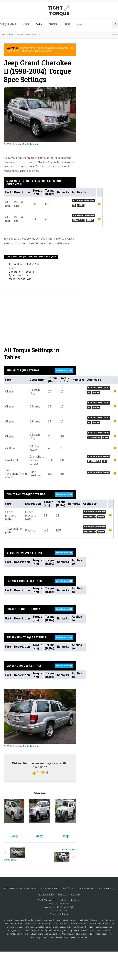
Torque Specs (8, 25)
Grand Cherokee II (28, 34)
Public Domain (31, 144)
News (26, 25)
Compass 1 (10, 860)
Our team (75, 894)
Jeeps (67, 25)
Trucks (53, 25)
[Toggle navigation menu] (115, 35)
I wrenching (107, 888)
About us (62, 894)
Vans (80, 25)
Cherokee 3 (69, 850)
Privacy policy (46, 894)
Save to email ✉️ (64, 370)
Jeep (12, 34)
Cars (39, 25)
